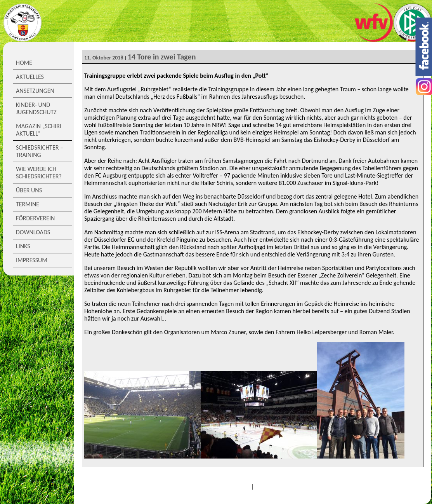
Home (24, 63)
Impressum (32, 260)
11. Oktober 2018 (104, 58)
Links (23, 246)
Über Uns (29, 190)
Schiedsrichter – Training (40, 151)
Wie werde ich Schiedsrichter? (39, 173)
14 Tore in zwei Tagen (162, 57)
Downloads (33, 232)
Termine (28, 204)
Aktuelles (30, 77)
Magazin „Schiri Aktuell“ (39, 130)
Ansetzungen (35, 91)
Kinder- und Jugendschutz (36, 108)
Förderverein (35, 218)
